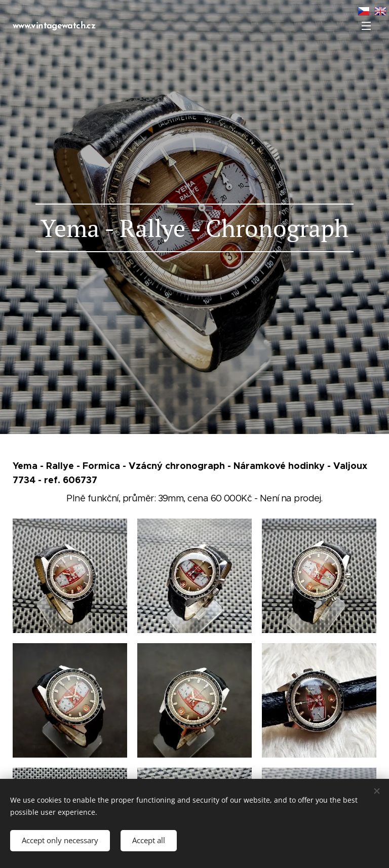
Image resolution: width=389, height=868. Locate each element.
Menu (366, 26)
